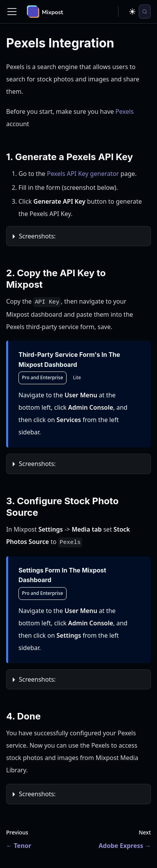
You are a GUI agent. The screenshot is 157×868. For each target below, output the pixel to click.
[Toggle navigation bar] (12, 12)
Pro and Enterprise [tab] (43, 377)
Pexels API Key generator (83, 174)
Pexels (124, 111)
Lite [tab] (77, 377)
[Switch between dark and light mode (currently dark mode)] (132, 12)
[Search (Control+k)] (145, 12)
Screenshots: (37, 236)
